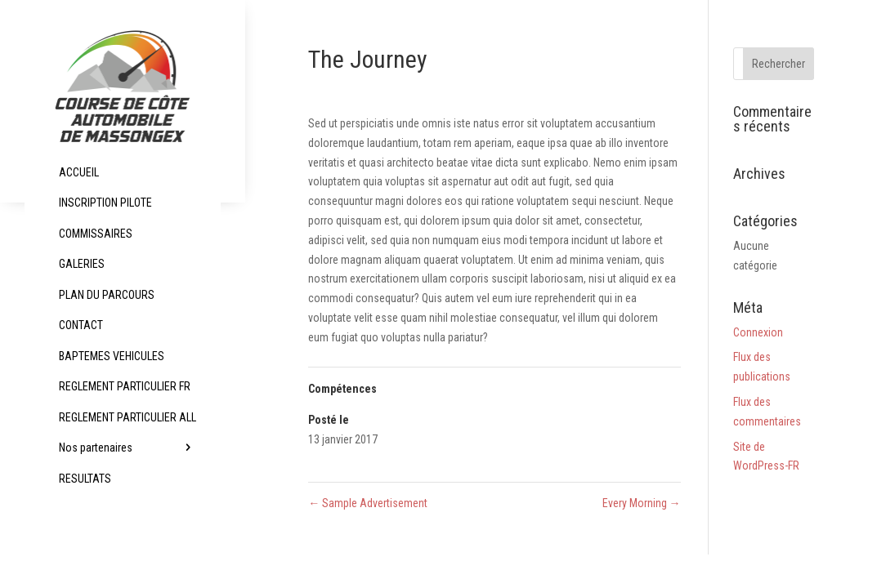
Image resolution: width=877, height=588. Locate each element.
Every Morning (642, 503)
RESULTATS (85, 479)
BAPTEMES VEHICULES (112, 356)
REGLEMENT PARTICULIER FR (125, 386)
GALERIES (82, 264)
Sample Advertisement (368, 503)
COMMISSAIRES (96, 234)
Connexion (758, 332)
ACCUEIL (79, 172)
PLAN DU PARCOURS (107, 295)
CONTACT (81, 325)
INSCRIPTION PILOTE (105, 203)
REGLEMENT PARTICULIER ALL (128, 417)
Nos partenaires (96, 448)
